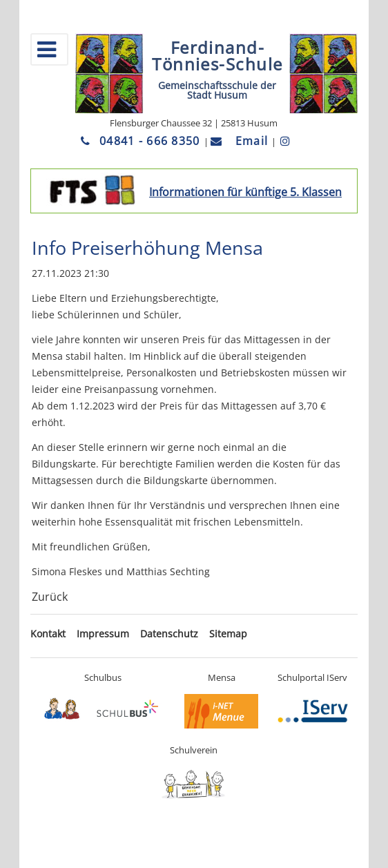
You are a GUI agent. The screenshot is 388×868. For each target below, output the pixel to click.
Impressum (103, 634)
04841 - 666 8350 (142, 141)
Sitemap (228, 634)
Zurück (50, 597)
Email (241, 141)
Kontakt (48, 634)
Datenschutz (169, 634)
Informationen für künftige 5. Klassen (245, 192)
